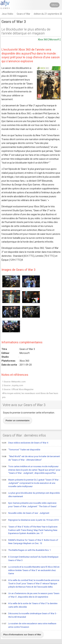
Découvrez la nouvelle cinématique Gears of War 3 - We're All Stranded (29, 615)
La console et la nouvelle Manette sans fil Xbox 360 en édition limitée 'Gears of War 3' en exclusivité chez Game (31, 570)
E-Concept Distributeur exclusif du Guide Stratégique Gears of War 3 (30, 558)
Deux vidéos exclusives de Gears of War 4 (25, 443)
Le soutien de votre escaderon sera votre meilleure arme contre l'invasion (29, 625)
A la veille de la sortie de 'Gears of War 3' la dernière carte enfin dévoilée (30, 605)
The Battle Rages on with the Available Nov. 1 (26, 550)
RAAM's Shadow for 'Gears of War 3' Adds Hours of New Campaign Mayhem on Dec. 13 (30, 542)
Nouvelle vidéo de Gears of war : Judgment (25, 513)
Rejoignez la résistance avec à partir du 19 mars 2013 (30, 520)
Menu (55, 5)
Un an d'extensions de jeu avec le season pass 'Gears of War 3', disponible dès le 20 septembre (31, 595)
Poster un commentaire (18, 420)
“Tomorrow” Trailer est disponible (21, 450)
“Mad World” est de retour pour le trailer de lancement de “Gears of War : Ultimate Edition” (31, 458)
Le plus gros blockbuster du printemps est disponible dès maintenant (31, 495)
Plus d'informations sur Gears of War (22, 635)
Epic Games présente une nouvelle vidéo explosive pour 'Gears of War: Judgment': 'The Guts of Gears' (29, 505)
